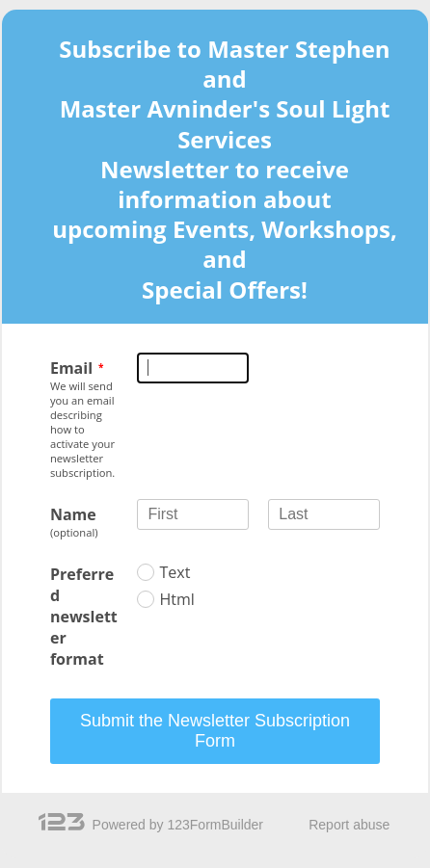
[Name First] (193, 514)
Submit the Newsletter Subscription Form (215, 731)
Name (73, 514)
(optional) (74, 532)
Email (71, 368)
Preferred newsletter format (84, 617)
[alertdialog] (215, 174)
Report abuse (349, 825)
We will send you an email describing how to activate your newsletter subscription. (82, 429)
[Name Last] (324, 514)
